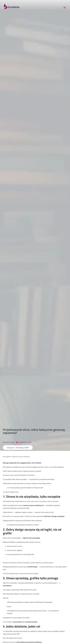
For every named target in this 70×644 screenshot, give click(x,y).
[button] (65, 8)
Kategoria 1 (11, 448)
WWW (27, 448)
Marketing (20, 448)
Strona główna (7, 457)
